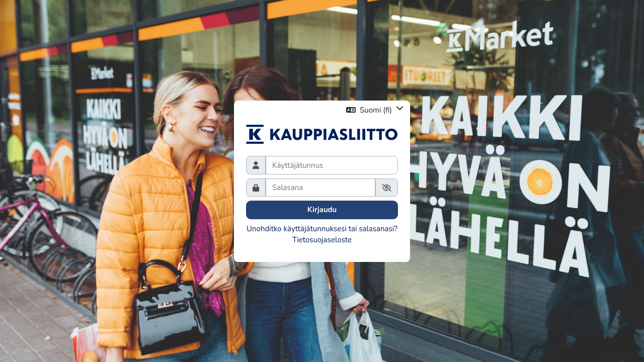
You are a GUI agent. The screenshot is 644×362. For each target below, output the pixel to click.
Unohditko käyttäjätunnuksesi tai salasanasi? (322, 229)
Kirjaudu (322, 210)
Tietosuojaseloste (322, 240)
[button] (375, 110)
